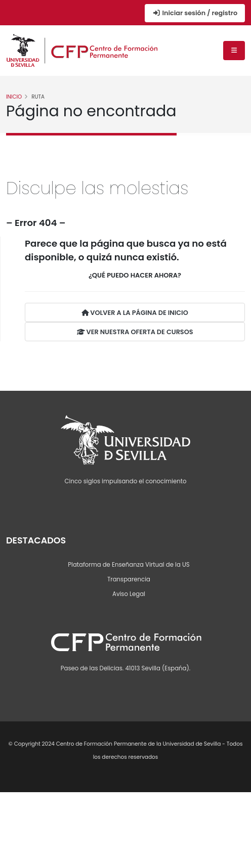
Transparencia (129, 579)
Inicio (14, 97)
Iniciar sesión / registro (195, 13)
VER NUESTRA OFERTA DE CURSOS (135, 332)
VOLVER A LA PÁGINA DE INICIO (135, 313)
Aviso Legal (129, 594)
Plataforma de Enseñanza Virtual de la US (129, 565)
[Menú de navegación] (234, 51)
